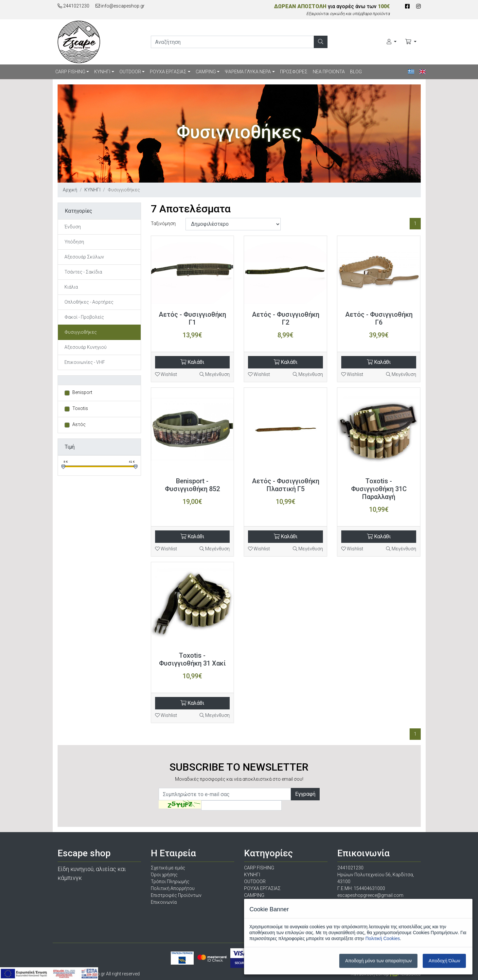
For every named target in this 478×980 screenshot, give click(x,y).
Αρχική (70, 190)
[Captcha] (241, 805)
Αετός (79, 424)
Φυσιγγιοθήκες (81, 332)
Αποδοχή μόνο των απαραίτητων (379, 961)
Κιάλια (71, 287)
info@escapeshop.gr (120, 6)
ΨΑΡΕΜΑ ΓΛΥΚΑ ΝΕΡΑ (248, 72)
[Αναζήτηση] (321, 42)
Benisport (82, 392)
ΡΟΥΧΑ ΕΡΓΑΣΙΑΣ (168, 72)
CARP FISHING (70, 72)
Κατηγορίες (79, 211)
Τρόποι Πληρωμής (170, 882)
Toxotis (80, 408)
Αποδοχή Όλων (444, 961)
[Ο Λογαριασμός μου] (392, 42)
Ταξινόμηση (163, 223)
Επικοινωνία (164, 902)
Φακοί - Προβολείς (84, 317)
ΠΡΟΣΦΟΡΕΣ (294, 72)
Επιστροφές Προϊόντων (176, 895)
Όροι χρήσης (164, 875)
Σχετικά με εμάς (168, 868)
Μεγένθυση (215, 374)
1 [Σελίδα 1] (415, 223)
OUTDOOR (130, 72)
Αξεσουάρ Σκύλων (84, 257)
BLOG (356, 72)
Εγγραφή (305, 794)
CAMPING (206, 72)
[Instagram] (418, 6)
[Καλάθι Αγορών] (411, 42)
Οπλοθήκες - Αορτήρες (89, 302)
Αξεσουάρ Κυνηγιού (86, 347)
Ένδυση (73, 227)
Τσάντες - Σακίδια (83, 272)
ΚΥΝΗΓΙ (102, 72)
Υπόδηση (74, 242)
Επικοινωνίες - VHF (85, 362)
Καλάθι (192, 362)
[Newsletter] (225, 794)
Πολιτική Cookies (383, 938)
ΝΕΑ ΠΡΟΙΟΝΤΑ (329, 72)
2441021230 (73, 6)
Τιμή (70, 447)
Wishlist (166, 374)
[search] (232, 42)
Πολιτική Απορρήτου (173, 888)
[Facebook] (407, 6)
